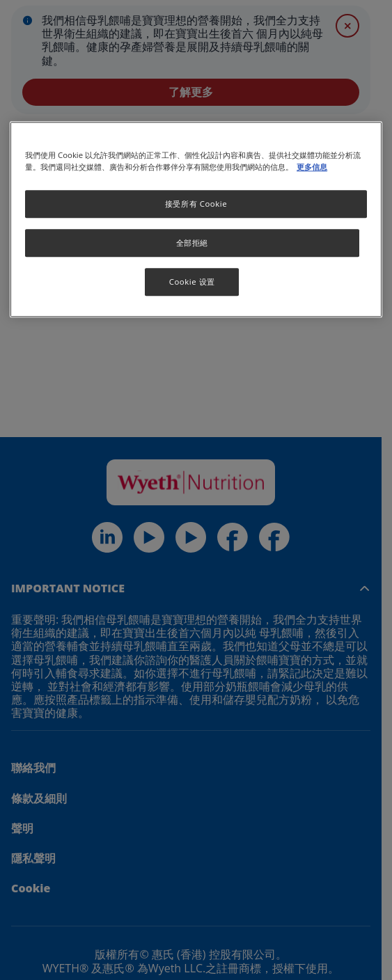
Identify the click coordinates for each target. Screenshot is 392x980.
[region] (196, 220)
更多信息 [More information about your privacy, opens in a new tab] (312, 167)
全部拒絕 (192, 243)
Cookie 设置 (192, 282)
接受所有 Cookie (196, 204)
